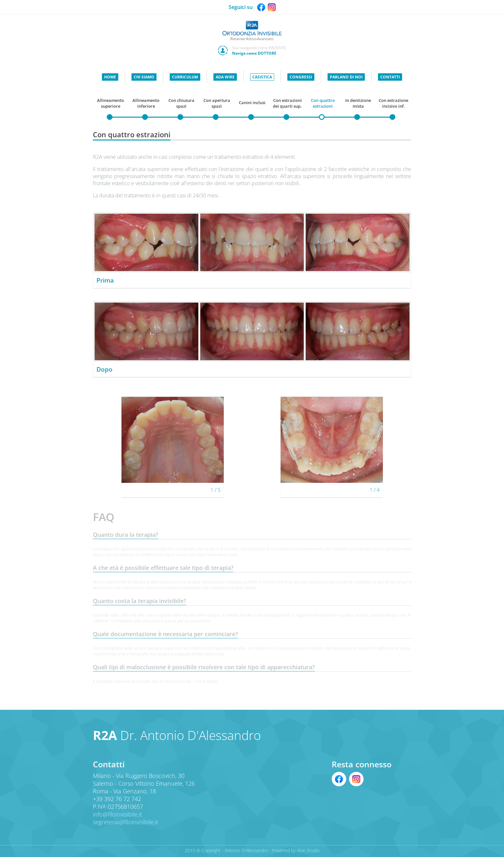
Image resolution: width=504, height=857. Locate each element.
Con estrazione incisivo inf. (393, 103)
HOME (110, 77)
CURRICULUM (185, 77)
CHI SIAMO (144, 77)
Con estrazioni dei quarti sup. (287, 103)
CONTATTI (390, 77)
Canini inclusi (252, 103)
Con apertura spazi (217, 103)
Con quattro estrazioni (323, 103)
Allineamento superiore (111, 103)
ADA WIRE (225, 77)
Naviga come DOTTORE (254, 53)
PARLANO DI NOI (346, 77)
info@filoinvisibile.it (117, 814)
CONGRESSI (301, 77)
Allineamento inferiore (146, 103)
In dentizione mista (358, 103)
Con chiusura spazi (181, 103)
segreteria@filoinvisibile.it (126, 822)
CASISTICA (262, 77)
